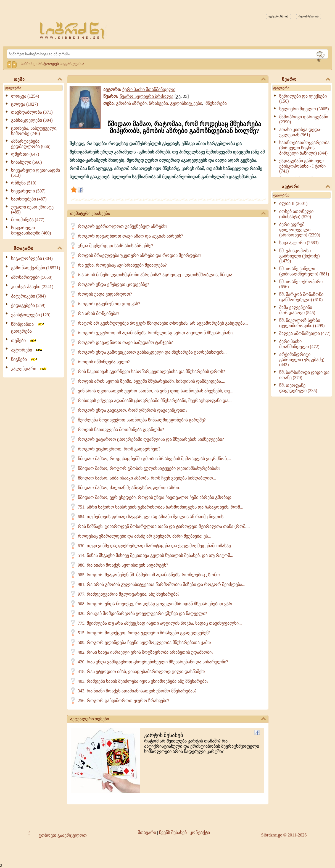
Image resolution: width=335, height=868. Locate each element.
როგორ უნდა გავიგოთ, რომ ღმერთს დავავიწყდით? (133, 410)
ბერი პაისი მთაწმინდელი (149, 89)
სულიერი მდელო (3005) (304, 109)
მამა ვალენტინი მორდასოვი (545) (297, 310)
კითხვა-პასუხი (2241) (32, 287)
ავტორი (306, 187)
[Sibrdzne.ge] (72, 31)
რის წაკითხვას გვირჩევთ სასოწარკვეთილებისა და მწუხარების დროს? (151, 372)
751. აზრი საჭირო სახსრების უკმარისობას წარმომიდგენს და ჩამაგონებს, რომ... (161, 507)
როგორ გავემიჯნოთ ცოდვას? (109, 304)
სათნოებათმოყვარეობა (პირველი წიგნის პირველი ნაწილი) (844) (304, 148)
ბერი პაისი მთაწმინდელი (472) (299, 344)
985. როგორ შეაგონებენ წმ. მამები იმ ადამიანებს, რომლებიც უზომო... (151, 575)
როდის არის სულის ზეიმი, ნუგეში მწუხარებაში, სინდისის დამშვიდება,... (152, 381)
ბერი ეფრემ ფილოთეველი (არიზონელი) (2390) (300, 230)
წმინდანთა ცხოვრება (28, 328)
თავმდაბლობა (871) (32, 112)
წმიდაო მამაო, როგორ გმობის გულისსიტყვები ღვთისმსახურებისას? (149, 468)
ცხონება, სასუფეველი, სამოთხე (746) (34, 131)
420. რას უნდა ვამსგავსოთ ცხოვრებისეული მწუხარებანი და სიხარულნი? (153, 662)
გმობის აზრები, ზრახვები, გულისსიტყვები (159, 103)
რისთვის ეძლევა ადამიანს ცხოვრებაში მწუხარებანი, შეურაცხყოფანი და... (155, 401)
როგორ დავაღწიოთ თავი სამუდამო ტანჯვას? (125, 342)
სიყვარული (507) (28, 191)
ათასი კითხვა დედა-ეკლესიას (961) (300, 132)
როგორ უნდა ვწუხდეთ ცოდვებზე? (114, 284)
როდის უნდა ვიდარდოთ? (105, 294)
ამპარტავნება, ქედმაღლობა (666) (31, 144)
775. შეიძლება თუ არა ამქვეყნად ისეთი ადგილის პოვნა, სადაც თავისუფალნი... (160, 623)
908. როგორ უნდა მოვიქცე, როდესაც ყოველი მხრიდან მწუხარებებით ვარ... (157, 604)
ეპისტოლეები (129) (31, 315)
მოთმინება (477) (28, 220)
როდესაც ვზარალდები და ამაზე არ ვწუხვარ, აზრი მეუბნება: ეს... (145, 536)
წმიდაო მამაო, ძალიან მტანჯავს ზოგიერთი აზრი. (129, 488)
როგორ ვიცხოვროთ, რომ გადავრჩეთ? (119, 449)
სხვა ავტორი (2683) (299, 243)
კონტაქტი (200, 832)
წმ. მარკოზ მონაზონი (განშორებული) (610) (301, 297)
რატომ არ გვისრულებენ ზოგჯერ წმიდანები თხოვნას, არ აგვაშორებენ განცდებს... (163, 323)
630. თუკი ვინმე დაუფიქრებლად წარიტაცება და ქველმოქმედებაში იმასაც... (156, 546)
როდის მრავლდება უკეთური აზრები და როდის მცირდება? (140, 255)
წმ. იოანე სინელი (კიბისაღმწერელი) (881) (304, 271)
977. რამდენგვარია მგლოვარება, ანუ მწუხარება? (129, 594)
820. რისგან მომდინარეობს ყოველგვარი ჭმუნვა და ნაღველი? (143, 613)
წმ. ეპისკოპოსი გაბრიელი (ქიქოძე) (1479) (300, 256)
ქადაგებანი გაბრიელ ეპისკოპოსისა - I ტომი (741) (302, 166)
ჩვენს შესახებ (173, 832)
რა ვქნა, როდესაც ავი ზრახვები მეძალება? (122, 265)
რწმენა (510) (24, 183)
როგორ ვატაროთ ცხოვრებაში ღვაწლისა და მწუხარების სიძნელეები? (151, 439)
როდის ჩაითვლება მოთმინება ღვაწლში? (121, 430)
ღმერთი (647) (25, 154)
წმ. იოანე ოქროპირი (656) (301, 284)
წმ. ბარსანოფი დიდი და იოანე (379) (304, 375)
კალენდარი (29, 369)
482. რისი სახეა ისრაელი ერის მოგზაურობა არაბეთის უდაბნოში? (146, 652)
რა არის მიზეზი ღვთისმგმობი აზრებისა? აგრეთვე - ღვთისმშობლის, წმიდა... (157, 275)
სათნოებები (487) (29, 199)
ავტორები (27, 350)
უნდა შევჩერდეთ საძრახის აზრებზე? (116, 246)
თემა (38, 80)
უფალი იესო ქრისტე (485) (32, 209)
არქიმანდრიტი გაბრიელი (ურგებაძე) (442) (302, 359)
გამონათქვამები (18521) (36, 268)
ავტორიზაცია (279, 16)
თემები (24, 341)
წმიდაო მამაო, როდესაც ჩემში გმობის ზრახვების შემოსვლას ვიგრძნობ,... (155, 459)
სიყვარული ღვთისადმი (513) (35, 173)
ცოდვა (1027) (25, 104)
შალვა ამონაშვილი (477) (305, 333)
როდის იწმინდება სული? (104, 362)
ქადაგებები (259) (28, 305)
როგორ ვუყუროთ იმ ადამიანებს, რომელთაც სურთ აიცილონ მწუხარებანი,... (157, 333)
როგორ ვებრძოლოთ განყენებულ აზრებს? (123, 226)
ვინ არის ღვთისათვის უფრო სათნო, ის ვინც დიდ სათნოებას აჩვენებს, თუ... (156, 391)
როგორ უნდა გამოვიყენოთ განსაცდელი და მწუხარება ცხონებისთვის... (152, 352)
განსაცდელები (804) (32, 120)
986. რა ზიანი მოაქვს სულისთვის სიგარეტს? (123, 565)
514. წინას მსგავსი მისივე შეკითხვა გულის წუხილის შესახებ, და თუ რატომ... (156, 555)
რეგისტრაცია (309, 16)
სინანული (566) (27, 162)
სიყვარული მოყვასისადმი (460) (31, 230)
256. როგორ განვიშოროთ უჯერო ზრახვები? (124, 701)
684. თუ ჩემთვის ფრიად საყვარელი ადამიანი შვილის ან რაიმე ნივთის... (152, 517)
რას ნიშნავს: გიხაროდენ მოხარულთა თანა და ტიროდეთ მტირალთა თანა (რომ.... (164, 526)
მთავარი (38, 249)
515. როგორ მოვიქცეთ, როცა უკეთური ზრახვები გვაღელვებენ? (144, 633)
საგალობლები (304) (32, 258)
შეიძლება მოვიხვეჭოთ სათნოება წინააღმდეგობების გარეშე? (142, 420)
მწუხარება (216, 103)
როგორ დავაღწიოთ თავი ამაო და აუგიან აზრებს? (130, 236)
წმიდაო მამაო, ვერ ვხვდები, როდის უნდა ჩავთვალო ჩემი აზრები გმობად (155, 497)
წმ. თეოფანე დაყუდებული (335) (298, 388)
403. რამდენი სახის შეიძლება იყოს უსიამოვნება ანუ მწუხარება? (143, 681)
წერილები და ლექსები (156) (303, 99)
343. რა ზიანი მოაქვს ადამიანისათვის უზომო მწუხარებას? (137, 691)
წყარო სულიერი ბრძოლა (147, 96)
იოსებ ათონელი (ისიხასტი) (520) (296, 214)
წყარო (306, 80)
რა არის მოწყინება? (99, 313)
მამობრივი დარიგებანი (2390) (304, 119)
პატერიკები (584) (28, 296)
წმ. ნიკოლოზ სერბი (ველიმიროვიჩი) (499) (302, 323)
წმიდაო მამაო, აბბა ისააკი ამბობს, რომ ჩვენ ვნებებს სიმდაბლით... (147, 478)
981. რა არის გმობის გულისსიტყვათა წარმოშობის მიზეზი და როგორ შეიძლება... (162, 584)
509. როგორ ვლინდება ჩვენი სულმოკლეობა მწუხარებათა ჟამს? (145, 642)
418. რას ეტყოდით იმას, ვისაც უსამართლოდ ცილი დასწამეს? (142, 672)
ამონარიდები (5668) (32, 277)
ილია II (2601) (293, 203)
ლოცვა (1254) (25, 96)
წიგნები (24, 359)
